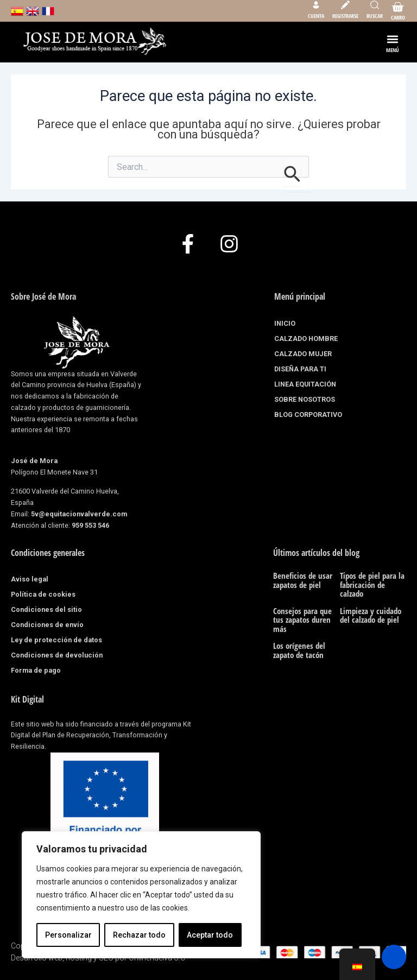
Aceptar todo (210, 935)
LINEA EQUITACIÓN (305, 384)
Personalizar (68, 935)
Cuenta (316, 16)
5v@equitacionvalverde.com (79, 514)
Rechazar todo (139, 935)
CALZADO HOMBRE (309, 339)
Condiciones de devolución (57, 655)
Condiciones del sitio (46, 609)
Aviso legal (30, 579)
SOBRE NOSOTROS (305, 399)
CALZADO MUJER (306, 354)
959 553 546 (90, 525)
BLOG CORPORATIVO (308, 415)
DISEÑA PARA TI (300, 369)
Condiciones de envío (47, 625)
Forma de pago (36, 670)
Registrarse (345, 16)
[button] (393, 39)
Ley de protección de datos (56, 640)
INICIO (285, 323)
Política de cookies (43, 594)
